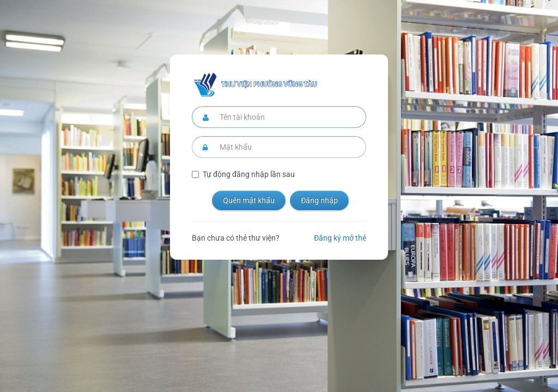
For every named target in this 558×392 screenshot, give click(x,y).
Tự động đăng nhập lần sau (249, 174)
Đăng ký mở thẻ (340, 238)
